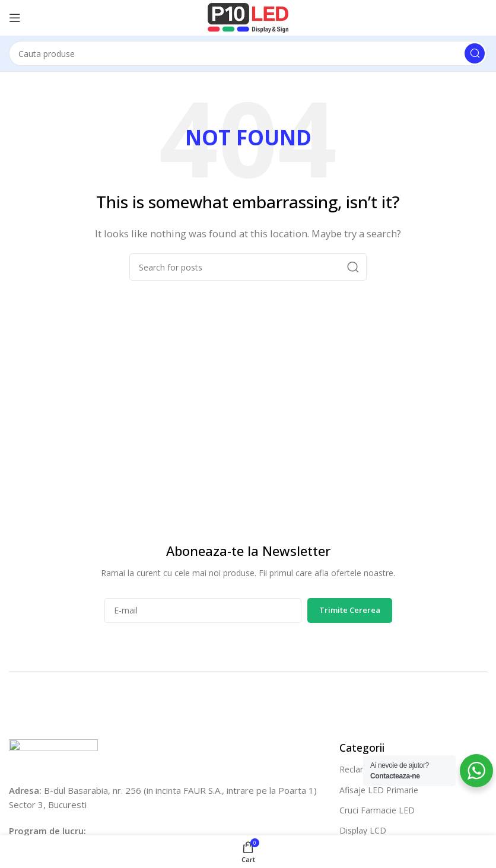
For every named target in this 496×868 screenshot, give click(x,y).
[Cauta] (248, 53)
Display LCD (363, 830)
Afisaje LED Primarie (379, 790)
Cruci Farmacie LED (377, 810)
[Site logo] (248, 17)
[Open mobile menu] (15, 18)
